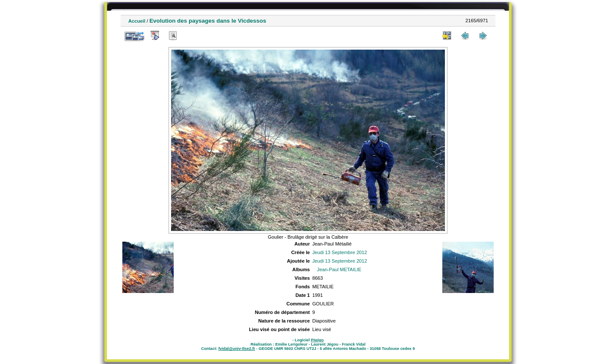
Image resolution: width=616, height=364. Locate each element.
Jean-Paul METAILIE (339, 269)
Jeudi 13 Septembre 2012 (340, 252)
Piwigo (317, 340)
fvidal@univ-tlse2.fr (237, 349)
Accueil (137, 21)
